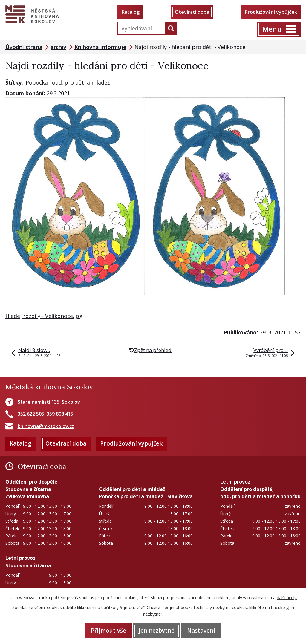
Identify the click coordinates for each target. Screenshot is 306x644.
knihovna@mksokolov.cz (46, 426)
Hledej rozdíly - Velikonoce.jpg (44, 316)
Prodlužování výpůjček (271, 12)
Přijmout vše (108, 631)
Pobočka (37, 82)
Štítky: (14, 82)
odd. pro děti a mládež (81, 82)
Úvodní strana (24, 47)
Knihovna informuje (100, 47)
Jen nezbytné (157, 631)
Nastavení (201, 631)
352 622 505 (31, 414)
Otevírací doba (192, 12)
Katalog (130, 12)
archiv (58, 47)
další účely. (287, 598)
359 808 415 (60, 414)
